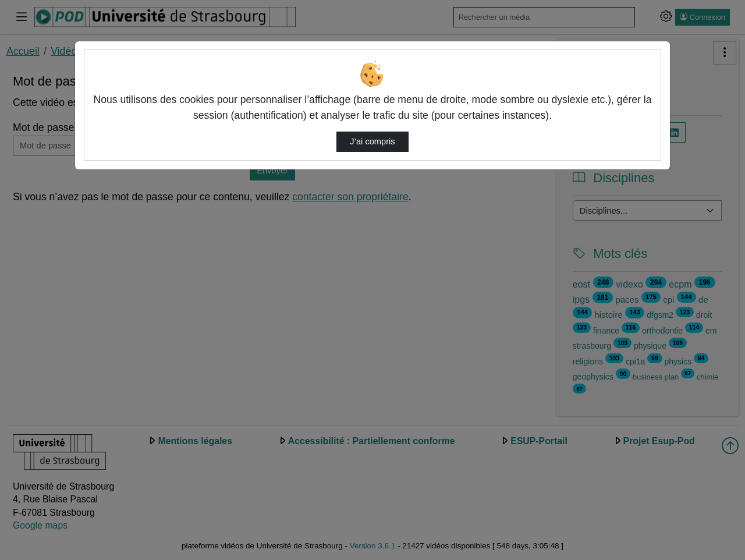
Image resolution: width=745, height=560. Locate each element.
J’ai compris (372, 141)
